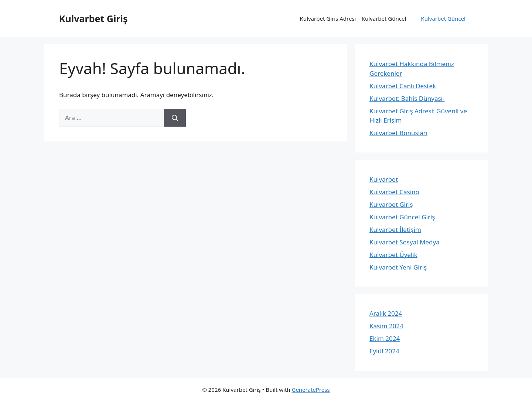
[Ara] (175, 118)
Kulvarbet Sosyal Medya (405, 242)
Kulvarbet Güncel (443, 18)
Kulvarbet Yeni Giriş (398, 267)
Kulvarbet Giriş (93, 18)
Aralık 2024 (386, 313)
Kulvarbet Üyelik (393, 255)
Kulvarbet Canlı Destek (403, 86)
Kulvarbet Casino (394, 192)
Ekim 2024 (385, 338)
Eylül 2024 (384, 351)
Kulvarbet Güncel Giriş (402, 217)
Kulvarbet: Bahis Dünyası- (407, 98)
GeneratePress (311, 390)
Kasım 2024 (386, 326)
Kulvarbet (384, 179)
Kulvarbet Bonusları (398, 133)
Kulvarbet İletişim (395, 229)
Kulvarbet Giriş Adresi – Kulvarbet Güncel (353, 18)
